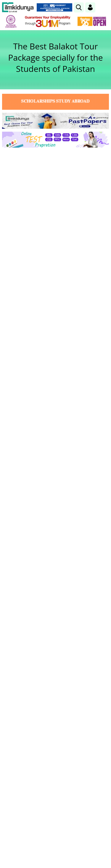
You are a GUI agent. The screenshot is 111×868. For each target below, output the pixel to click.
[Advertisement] (55, 210)
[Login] (90, 7)
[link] (79, 7)
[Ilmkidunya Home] (18, 7)
